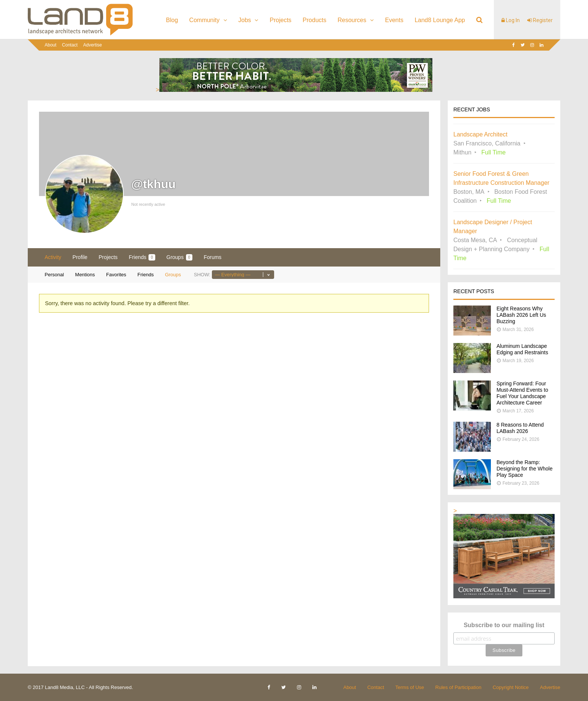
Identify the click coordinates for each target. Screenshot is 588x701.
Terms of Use (410, 687)
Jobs (245, 20)
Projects (280, 20)
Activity (53, 257)
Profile (80, 257)
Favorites (116, 275)
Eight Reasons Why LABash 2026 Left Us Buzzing (521, 315)
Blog (172, 20)
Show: (202, 275)
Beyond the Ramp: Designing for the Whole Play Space (524, 469)
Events (394, 20)
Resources (352, 20)
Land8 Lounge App (440, 20)
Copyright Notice (511, 687)
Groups (179, 257)
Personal (54, 275)
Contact (70, 45)
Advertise (93, 45)
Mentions (85, 275)
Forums (212, 257)
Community (205, 20)
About (50, 45)
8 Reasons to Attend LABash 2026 (520, 428)
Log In (511, 20)
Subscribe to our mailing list (504, 625)
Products (314, 20)
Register (540, 20)
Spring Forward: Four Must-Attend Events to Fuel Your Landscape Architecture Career (522, 393)
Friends (142, 257)
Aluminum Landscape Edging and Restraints (522, 349)
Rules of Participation (458, 687)
